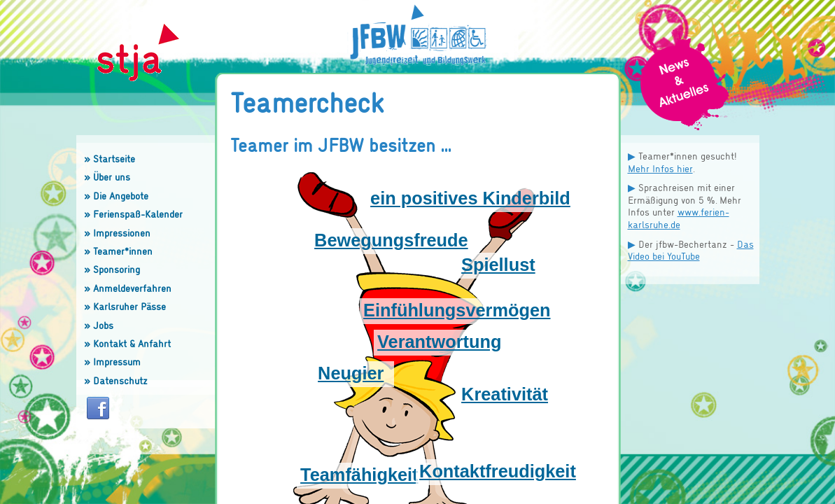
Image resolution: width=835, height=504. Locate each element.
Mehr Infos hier (660, 168)
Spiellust (498, 265)
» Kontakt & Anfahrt (127, 343)
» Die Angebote (116, 196)
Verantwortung (439, 342)
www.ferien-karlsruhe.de (679, 218)
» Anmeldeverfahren (128, 288)
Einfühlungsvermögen (457, 310)
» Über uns (107, 177)
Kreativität (505, 394)
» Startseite (110, 159)
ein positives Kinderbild (470, 198)
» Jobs (99, 325)
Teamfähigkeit (359, 475)
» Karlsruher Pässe (125, 306)
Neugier (351, 373)
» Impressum (112, 362)
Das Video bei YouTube (691, 250)
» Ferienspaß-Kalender (133, 214)
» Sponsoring (112, 269)
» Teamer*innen (118, 251)
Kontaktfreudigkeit (498, 471)
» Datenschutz (116, 380)
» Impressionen (117, 233)
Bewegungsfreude (391, 240)
